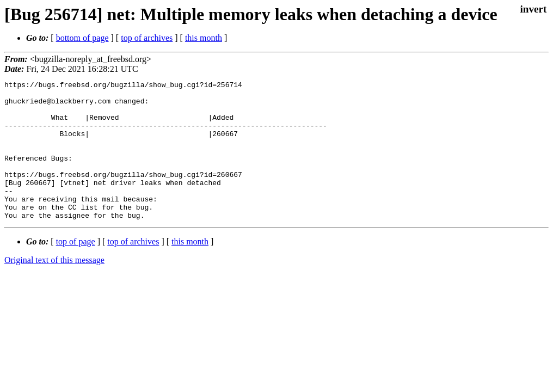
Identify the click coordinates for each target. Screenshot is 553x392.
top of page (76, 269)
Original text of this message (54, 288)
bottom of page (82, 38)
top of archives (147, 38)
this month (204, 38)
